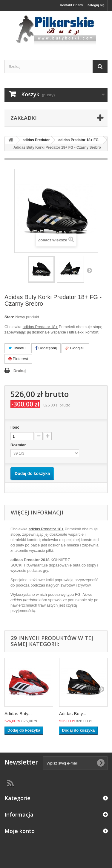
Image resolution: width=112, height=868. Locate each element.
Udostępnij (46, 348)
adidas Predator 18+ (46, 529)
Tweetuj (17, 348)
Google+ (75, 348)
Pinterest (18, 359)
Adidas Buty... (18, 714)
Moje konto (20, 831)
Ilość (15, 427)
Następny (89, 270)
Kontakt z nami (71, 5)
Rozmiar (19, 445)
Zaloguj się (96, 5)
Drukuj (20, 371)
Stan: (9, 317)
